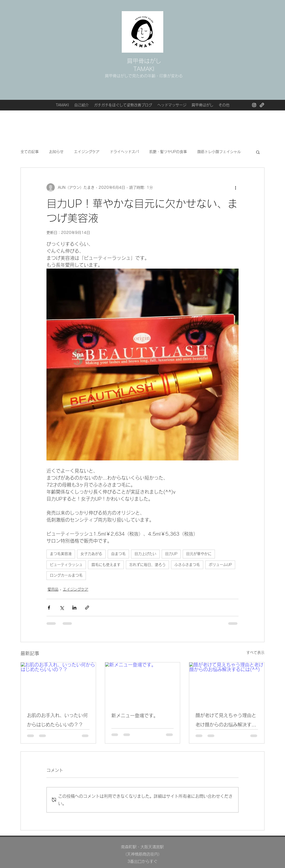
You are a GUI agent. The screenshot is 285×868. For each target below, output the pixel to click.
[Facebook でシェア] (49, 608)
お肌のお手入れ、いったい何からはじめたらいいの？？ (57, 720)
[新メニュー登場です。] (143, 683)
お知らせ (56, 152)
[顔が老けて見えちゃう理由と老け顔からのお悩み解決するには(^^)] (227, 683)
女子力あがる (91, 554)
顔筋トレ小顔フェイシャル (219, 152)
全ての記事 (30, 152)
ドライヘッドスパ (124, 152)
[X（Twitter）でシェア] (62, 608)
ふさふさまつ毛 (187, 565)
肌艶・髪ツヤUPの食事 (168, 152)
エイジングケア (87, 152)
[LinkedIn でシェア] (74, 608)
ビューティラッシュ (66, 565)
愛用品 (53, 589)
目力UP (171, 554)
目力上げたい (145, 554)
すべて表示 (255, 653)
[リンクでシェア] (87, 608)
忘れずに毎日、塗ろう (147, 565)
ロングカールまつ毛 (66, 575)
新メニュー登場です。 (135, 716)
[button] (258, 152)
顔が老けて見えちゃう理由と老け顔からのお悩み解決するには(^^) (226, 721)
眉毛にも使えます (106, 565)
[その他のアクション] (235, 187)
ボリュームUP (220, 565)
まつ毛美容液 (61, 554)
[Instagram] (254, 105)
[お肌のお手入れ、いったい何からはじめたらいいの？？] (58, 683)
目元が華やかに (199, 554)
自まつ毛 (118, 554)
